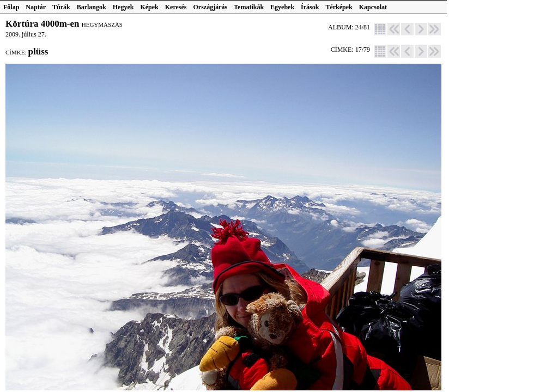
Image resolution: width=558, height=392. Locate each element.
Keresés (176, 7)
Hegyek (123, 7)
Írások (310, 7)
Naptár (36, 7)
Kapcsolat (373, 7)
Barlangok (92, 7)
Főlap (11, 7)
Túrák (61, 7)
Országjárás (211, 7)
